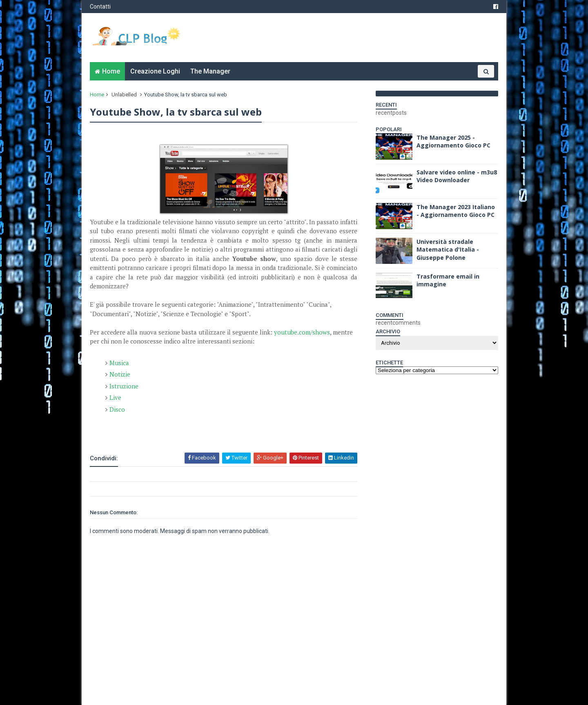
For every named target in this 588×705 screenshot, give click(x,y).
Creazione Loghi (155, 71)
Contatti (100, 7)
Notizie (120, 374)
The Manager (210, 71)
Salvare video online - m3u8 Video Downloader (457, 176)
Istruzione (124, 386)
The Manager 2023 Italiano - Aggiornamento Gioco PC (456, 211)
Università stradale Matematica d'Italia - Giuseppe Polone (448, 250)
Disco (117, 409)
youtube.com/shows (302, 332)
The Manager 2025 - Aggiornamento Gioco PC (453, 142)
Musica (119, 363)
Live (115, 397)
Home (111, 71)
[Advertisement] (185, 430)
